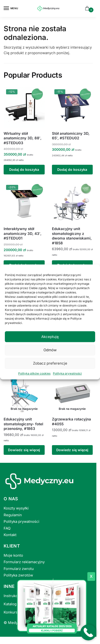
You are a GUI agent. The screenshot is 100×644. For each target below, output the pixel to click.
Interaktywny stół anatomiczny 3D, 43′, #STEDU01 (23, 233)
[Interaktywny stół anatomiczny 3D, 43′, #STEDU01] (24, 203)
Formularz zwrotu (19, 569)
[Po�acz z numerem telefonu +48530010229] (88, 632)
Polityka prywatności (67, 373)
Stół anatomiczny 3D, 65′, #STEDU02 (71, 136)
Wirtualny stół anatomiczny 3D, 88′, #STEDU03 (23, 138)
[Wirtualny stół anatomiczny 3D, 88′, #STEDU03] (24, 107)
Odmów (50, 350)
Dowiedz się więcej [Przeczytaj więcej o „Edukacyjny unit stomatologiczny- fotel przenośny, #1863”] (24, 450)
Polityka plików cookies (34, 373)
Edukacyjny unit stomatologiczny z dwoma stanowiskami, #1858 (72, 236)
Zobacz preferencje (50, 363)
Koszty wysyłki (16, 508)
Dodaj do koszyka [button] (24, 169)
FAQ (7, 528)
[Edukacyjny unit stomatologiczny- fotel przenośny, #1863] (24, 393)
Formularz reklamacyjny (24, 562)
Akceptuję (50, 337)
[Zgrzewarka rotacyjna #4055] (72, 393)
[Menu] (11, 8)
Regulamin (13, 515)
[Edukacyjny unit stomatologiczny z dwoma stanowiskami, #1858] (72, 203)
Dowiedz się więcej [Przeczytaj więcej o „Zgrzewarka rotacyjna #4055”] (72, 450)
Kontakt (10, 535)
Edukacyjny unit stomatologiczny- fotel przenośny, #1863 (23, 424)
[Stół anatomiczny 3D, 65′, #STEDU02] (72, 107)
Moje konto (13, 555)
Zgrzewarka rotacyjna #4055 (71, 422)
